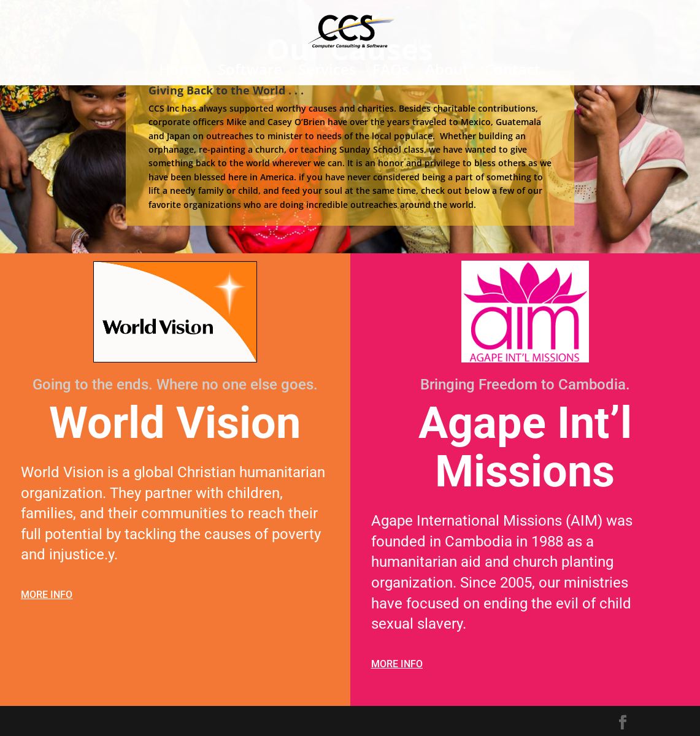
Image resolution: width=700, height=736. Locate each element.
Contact (513, 72)
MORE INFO (47, 595)
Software (250, 72)
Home (180, 72)
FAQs (391, 72)
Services (327, 72)
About (447, 72)
